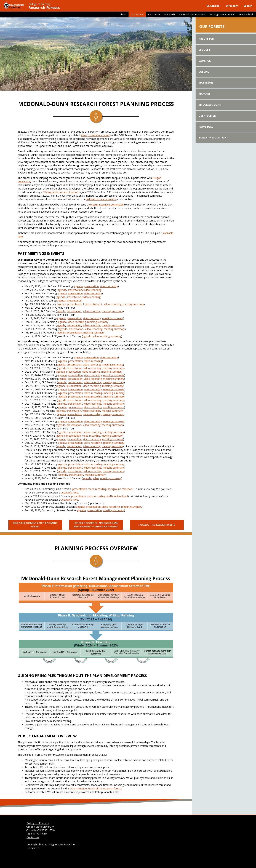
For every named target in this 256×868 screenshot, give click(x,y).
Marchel (205, 94)
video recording (109, 286)
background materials (120, 489)
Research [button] (170, 14)
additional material (117, 496)
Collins (204, 72)
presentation (91, 286)
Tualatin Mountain (213, 137)
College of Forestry (39, 4)
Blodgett (205, 50)
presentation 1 (76, 304)
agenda (78, 286)
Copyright (32, 844)
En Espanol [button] (213, 6)
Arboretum (206, 39)
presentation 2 (94, 304)
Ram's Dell (206, 127)
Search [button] (248, 6)
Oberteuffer (207, 116)
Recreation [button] (154, 14)
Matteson (206, 83)
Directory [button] (232, 6)
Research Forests (44, 8)
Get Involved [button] (246, 14)
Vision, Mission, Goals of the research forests (96, 788)
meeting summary (133, 304)
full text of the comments (101, 199)
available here (70, 492)
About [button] (123, 14)
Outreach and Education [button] (192, 14)
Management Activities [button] (222, 14)
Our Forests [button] (137, 14)
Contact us (33, 837)
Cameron (205, 61)
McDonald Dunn (210, 105)
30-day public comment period (61, 192)
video (96, 336)
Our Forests (212, 26)
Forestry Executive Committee (106, 205)
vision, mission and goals (95, 135)
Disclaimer (33, 848)
